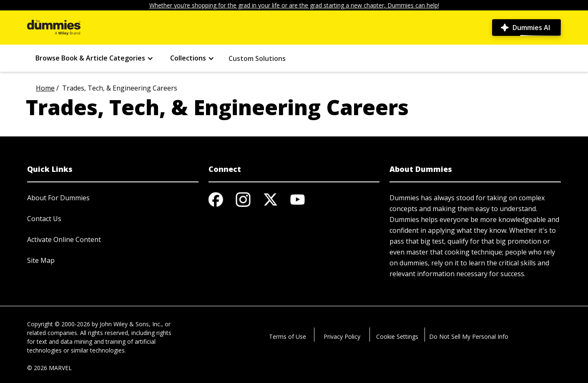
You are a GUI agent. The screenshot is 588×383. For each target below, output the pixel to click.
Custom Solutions (257, 58)
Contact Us (44, 219)
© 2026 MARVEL (49, 368)
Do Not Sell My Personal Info (469, 336)
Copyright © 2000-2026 (59, 324)
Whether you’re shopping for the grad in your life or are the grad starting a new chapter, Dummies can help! (294, 5)
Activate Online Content (64, 239)
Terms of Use (288, 336)
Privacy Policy (342, 336)
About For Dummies (58, 198)
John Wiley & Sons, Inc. (131, 324)
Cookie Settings (397, 336)
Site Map (41, 260)
